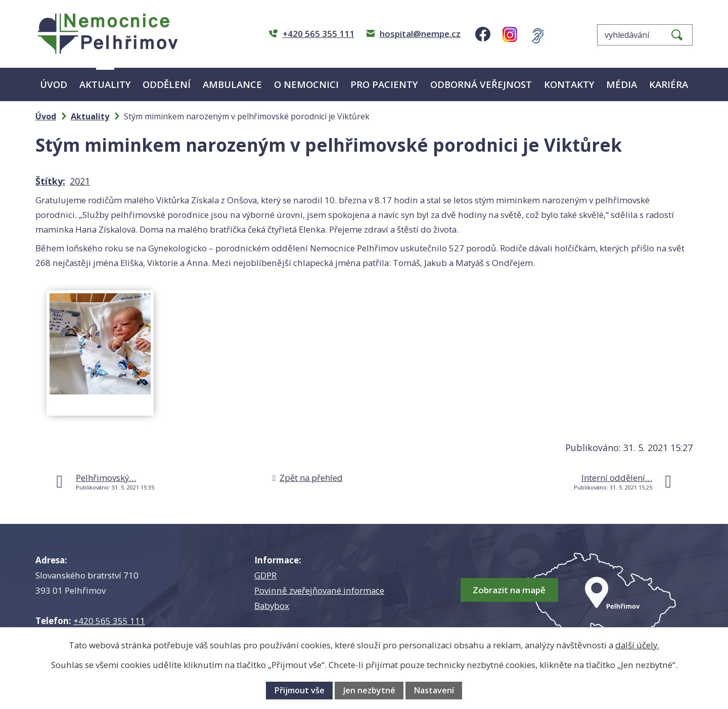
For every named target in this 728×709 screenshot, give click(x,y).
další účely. (637, 645)
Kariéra (669, 84)
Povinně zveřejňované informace (319, 590)
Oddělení (167, 84)
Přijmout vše (299, 690)
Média (622, 84)
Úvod (54, 84)
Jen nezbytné (369, 690)
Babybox (272, 606)
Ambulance (232, 84)
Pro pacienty (384, 84)
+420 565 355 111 (109, 621)
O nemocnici (306, 84)
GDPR (265, 575)
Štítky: (50, 181)
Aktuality (105, 84)
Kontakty (569, 84)
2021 (80, 181)
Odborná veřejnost (481, 84)
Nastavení (434, 690)
